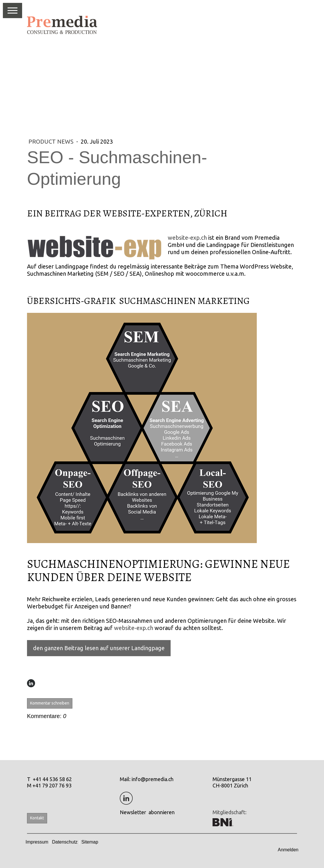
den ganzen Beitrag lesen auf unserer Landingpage (99, 648)
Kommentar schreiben (50, 703)
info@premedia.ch (153, 779)
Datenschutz (65, 842)
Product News (52, 141)
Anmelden (288, 850)
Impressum (37, 842)
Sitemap (90, 842)
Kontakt (37, 818)
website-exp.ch (187, 238)
